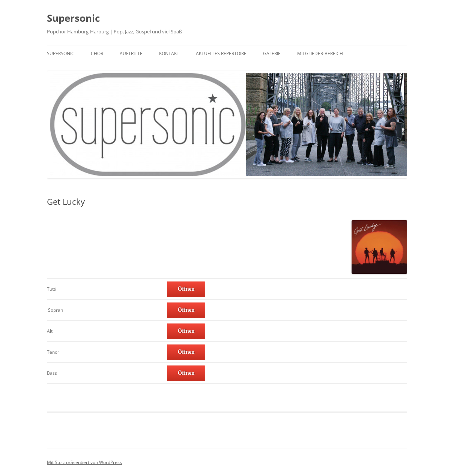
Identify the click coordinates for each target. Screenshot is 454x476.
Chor (97, 53)
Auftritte (131, 53)
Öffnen (186, 289)
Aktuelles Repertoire (221, 53)
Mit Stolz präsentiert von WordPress (84, 462)
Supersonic (73, 18)
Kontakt (169, 53)
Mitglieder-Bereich (320, 53)
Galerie (272, 53)
